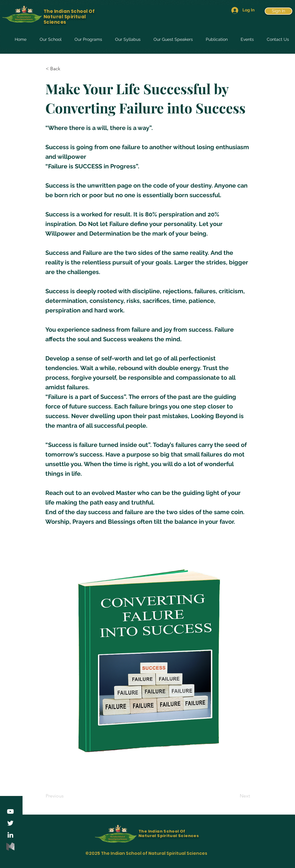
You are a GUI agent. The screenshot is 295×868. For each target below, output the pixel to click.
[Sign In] (278, 11)
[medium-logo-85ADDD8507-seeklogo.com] (10, 847)
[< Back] (65, 69)
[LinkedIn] (10, 835)
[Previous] (65, 796)
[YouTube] (10, 811)
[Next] (235, 796)
